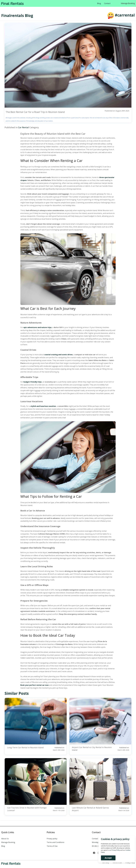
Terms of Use (52, 846)
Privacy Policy (115, 850)
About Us (5, 839)
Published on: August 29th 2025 (117, 111)
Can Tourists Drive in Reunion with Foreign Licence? (27, 809)
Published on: (57, 749)
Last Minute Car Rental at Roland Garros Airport (90, 809)
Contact (107, 3)
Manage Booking (128, 3)
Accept (107, 858)
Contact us (96, 839)
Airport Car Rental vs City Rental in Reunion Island (92, 749)
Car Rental (23, 127)
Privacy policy (52, 839)
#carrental (125, 15)
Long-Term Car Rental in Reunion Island (25, 748)
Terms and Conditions (55, 842)
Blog (99, 3)
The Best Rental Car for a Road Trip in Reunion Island (35, 112)
